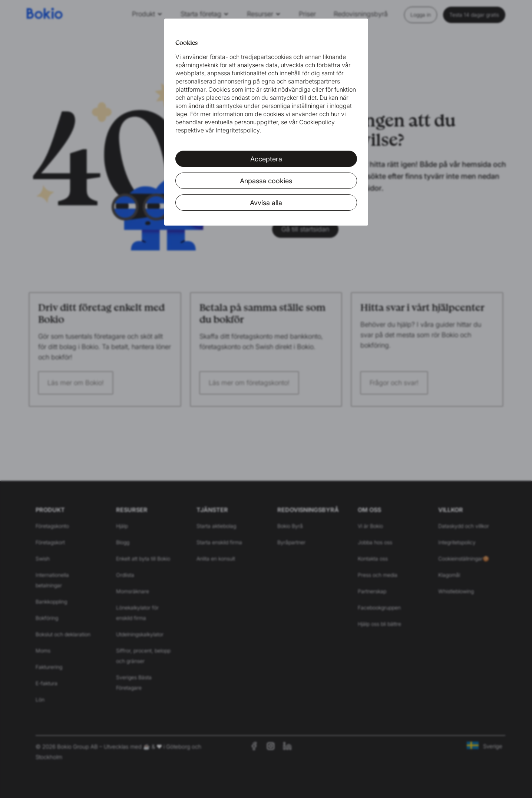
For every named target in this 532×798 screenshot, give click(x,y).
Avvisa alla (266, 203)
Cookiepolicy (317, 122)
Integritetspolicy (238, 130)
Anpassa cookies (266, 181)
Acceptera (266, 159)
